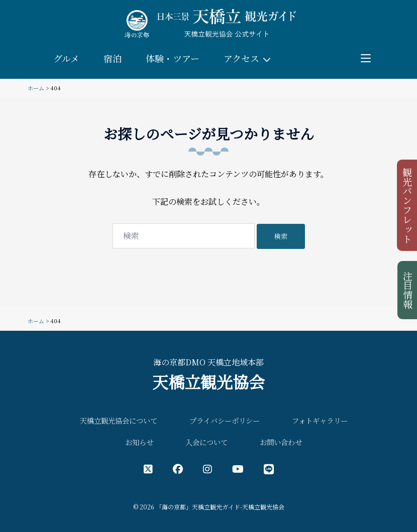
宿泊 (113, 58)
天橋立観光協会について (119, 420)
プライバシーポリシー (225, 420)
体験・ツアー (173, 58)
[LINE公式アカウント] (269, 469)
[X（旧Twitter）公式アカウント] (148, 469)
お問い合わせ (281, 442)
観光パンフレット (408, 205)
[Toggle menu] (366, 58)
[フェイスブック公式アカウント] (178, 469)
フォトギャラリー (320, 420)
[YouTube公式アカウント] (238, 469)
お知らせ (139, 442)
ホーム (36, 88)
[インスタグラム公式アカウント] (207, 469)
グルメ (66, 58)
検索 (281, 236)
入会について (206, 442)
